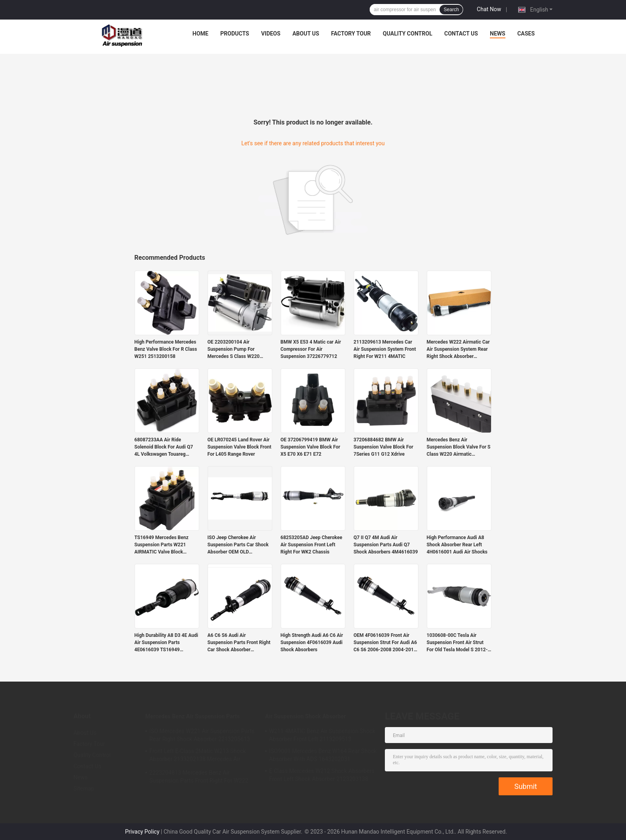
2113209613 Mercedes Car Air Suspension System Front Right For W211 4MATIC (385, 349)
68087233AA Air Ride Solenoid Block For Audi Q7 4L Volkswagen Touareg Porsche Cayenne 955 (164, 447)
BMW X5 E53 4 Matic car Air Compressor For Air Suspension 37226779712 (311, 349)
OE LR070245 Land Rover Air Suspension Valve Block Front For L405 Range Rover (240, 447)
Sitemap (84, 789)
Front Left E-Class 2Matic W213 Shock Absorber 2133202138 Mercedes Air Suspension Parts (198, 756)
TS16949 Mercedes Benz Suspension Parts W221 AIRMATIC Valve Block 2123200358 (162, 545)
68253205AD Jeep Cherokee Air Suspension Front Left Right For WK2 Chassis (312, 545)
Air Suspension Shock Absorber (305, 716)
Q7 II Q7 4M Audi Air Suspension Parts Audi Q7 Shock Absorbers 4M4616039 (386, 545)
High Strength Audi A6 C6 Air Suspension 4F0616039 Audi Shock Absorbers (312, 642)
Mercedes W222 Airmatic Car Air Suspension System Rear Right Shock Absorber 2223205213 (458, 350)
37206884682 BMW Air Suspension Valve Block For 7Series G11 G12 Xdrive (384, 447)
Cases (526, 34)
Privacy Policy (142, 832)
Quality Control (408, 34)
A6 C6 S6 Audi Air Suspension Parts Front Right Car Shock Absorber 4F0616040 (239, 643)
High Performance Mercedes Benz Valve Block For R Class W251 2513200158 (166, 349)
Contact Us (461, 34)
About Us (306, 34)
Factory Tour (351, 34)
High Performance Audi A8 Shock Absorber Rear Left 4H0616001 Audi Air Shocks (457, 545)
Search (451, 10)
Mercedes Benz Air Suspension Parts (193, 716)
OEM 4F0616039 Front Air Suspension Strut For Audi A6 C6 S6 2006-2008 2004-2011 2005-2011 (385, 643)
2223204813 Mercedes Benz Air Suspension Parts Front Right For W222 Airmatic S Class (199, 778)
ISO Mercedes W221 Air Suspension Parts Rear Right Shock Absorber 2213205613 (202, 735)
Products (235, 34)
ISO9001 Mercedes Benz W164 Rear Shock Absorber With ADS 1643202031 (323, 755)
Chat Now (489, 9)
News (498, 34)
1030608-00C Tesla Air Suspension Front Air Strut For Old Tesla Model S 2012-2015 (457, 643)
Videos (271, 34)
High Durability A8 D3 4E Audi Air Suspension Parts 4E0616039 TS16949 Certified (166, 643)
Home (200, 34)
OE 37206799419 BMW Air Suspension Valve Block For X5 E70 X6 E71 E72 (311, 447)
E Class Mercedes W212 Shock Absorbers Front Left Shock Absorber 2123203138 (322, 775)
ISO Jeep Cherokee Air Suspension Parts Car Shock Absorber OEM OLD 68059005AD (238, 545)
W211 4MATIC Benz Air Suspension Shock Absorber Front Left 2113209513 (322, 735)
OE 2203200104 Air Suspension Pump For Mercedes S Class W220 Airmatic (234, 350)
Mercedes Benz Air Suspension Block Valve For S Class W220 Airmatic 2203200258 (459, 447)
